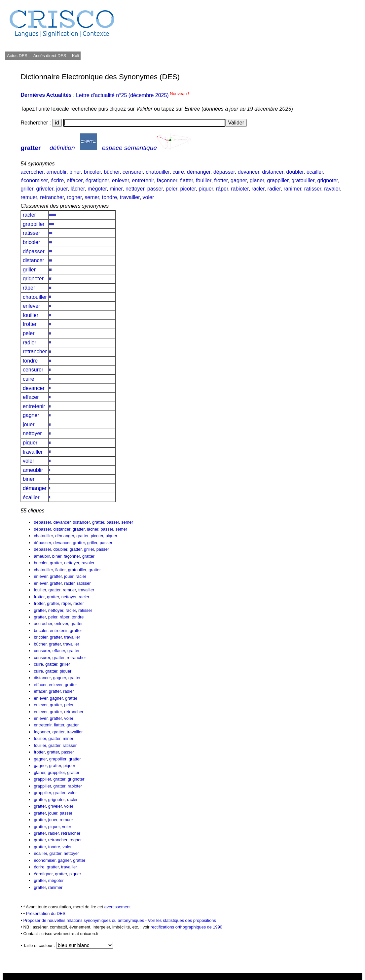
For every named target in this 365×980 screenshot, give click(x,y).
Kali (75, 56)
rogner (74, 197)
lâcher (78, 189)
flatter (186, 180)
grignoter (328, 180)
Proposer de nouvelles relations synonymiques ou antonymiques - (85, 920)
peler (172, 189)
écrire (57, 180)
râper (222, 189)
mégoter (97, 189)
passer (155, 189)
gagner (239, 180)
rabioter (240, 189)
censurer (133, 172)
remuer (29, 197)
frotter (221, 180)
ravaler (332, 189)
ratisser (313, 189)
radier (274, 189)
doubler (295, 172)
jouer (62, 189)
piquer (206, 189)
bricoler (92, 172)
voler (148, 197)
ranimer (292, 189)
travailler (130, 197)
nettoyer (135, 189)
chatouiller (158, 172)
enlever (121, 180)
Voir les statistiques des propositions (182, 920)
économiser (34, 180)
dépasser (224, 172)
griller (27, 189)
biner (75, 172)
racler (258, 189)
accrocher (32, 172)
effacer (75, 180)
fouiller (203, 180)
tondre (109, 197)
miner (116, 189)
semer (92, 197)
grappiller (278, 180)
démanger (199, 172)
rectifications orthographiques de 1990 (186, 927)
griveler (45, 189)
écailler (315, 172)
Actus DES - (18, 56)
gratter (31, 148)
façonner (167, 180)
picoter (188, 189)
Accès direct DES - (51, 56)
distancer (273, 172)
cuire (178, 172)
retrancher (52, 197)
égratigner (97, 180)
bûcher (112, 172)
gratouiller (303, 180)
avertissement (118, 907)
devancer (249, 172)
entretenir (143, 180)
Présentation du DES (46, 913)
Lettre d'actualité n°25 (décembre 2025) (133, 95)
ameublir (56, 172)
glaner (257, 180)
